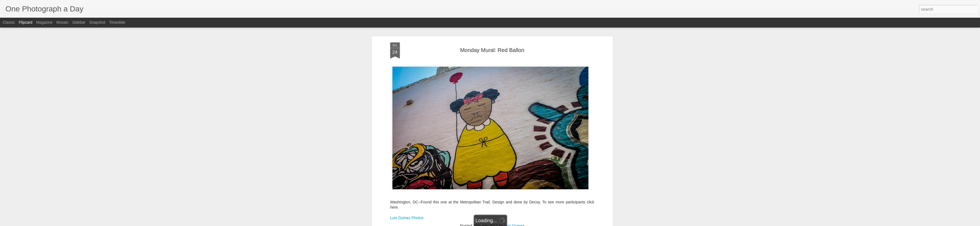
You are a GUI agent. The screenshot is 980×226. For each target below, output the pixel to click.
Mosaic (62, 22)
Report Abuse (523, 223)
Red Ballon (523, 213)
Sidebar (79, 22)
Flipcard (26, 22)
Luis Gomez (514, 206)
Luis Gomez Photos (407, 198)
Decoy (445, 213)
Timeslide (117, 22)
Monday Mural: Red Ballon (492, 30)
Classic (9, 22)
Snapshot (97, 22)
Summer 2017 (546, 213)
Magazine (44, 22)
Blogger (507, 223)
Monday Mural (500, 213)
